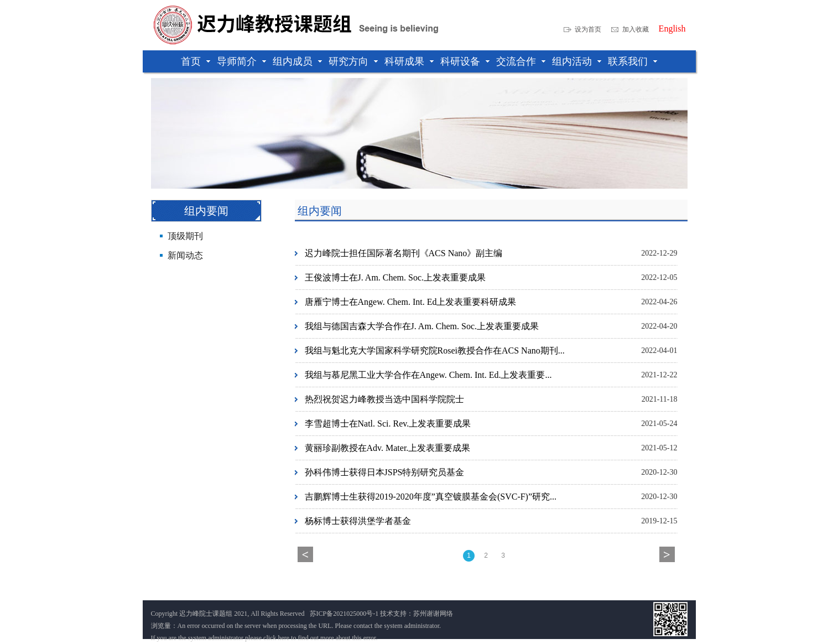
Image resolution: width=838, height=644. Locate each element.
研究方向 (348, 61)
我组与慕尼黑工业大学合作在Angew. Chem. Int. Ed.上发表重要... (428, 375)
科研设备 (460, 61)
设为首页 (588, 29)
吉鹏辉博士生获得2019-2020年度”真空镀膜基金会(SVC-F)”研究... (431, 497)
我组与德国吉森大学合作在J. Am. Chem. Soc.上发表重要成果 (422, 326)
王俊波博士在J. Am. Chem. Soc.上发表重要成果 (395, 277)
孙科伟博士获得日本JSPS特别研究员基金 (385, 472)
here (283, 638)
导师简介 (237, 61)
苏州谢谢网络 (433, 614)
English (672, 29)
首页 (191, 61)
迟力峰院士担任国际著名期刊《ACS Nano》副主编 (404, 253)
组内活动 (572, 61)
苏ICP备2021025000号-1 (344, 614)
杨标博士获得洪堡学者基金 (358, 521)
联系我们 (628, 61)
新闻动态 (185, 255)
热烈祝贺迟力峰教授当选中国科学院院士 (384, 399)
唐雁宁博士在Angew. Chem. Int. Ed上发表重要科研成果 (411, 302)
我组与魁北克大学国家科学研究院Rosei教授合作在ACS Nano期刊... (435, 350)
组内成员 (293, 61)
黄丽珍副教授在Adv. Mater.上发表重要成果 (388, 448)
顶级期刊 (185, 236)
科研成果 (404, 61)
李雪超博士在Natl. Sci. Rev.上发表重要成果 (388, 424)
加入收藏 (636, 29)
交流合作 (516, 61)
